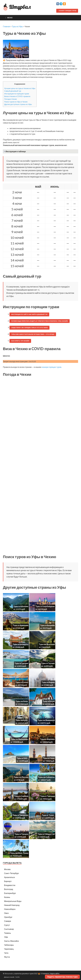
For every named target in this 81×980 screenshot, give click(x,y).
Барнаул (8, 881)
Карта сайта (55, 973)
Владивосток (10, 885)
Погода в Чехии (10, 99)
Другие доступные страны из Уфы (18, 104)
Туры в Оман (49, 758)
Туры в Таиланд (47, 796)
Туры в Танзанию (20, 815)
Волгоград (9, 889)
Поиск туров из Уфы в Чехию (16, 102)
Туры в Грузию (48, 663)
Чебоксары (9, 945)
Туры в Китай (49, 701)
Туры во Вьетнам (47, 644)
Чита (6, 953)
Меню (10, 18)
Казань (7, 897)
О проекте (45, 973)
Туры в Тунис (48, 815)
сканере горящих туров (51, 367)
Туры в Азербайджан (45, 606)
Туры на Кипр (22, 701)
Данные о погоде (9, 977)
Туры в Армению (21, 625)
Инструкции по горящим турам (17, 94)
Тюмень (8, 933)
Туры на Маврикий (46, 720)
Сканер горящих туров (67, 11)
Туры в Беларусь (21, 644)
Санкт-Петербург (11, 873)
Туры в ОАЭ (22, 758)
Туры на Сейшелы (46, 777)
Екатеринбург (10, 893)
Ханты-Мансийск (11, 941)
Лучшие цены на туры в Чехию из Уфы (20, 88)
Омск (6, 913)
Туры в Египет (22, 682)
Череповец (9, 949)
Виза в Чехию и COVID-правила (17, 96)
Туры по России (21, 777)
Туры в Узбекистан (46, 834)
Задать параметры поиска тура (62, 977)
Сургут (7, 925)
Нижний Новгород (12, 905)
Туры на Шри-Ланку (19, 853)
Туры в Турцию (21, 834)
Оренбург (8, 917)
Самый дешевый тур (13, 91)
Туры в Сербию (21, 796)
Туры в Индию (48, 682)
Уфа (6, 937)
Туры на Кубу (22, 720)
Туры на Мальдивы (19, 739)
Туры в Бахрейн (47, 625)
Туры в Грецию (21, 663)
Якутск (7, 957)
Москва (7, 869)
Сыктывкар (9, 929)
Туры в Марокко (47, 739)
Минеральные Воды (13, 901)
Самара (8, 921)
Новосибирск (10, 909)
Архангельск (9, 877)
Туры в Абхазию (21, 606)
